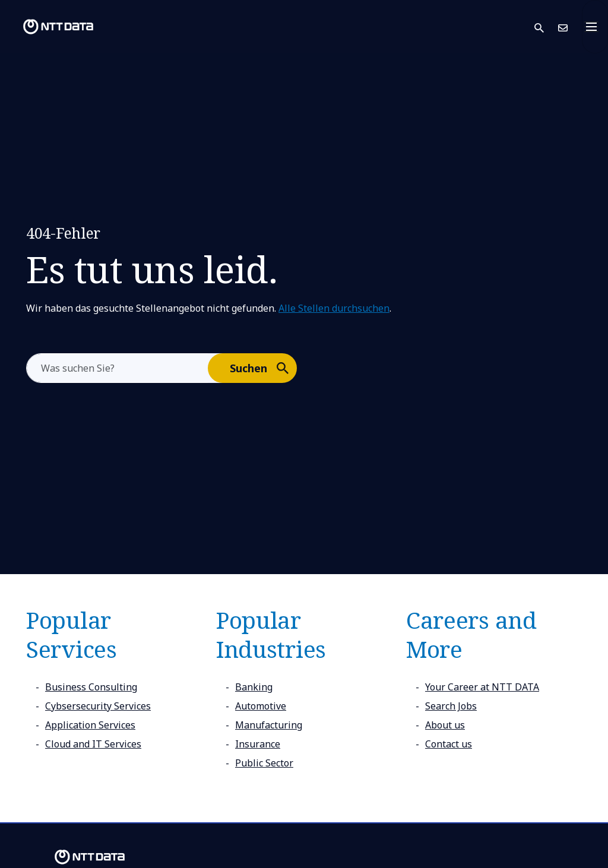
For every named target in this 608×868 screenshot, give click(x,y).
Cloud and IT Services (93, 744)
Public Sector (264, 763)
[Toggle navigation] (595, 27)
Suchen (263, 368)
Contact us (449, 744)
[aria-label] (117, 368)
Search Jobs (451, 706)
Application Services (90, 725)
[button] (546, 27)
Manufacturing (269, 725)
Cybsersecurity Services (98, 706)
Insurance (258, 744)
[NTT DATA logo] (49, 27)
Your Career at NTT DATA (482, 687)
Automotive (261, 706)
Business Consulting (91, 687)
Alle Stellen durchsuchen (334, 308)
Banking (254, 687)
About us (445, 725)
